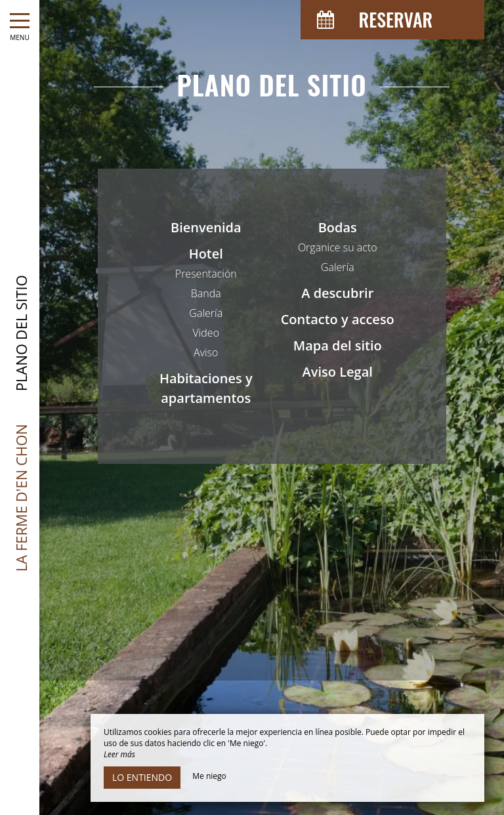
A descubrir (337, 293)
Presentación (206, 274)
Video (206, 333)
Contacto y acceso (338, 319)
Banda (206, 293)
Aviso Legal (338, 372)
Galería (206, 313)
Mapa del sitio (338, 345)
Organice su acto (338, 247)
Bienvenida (206, 227)
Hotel (206, 254)
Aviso (206, 352)
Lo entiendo (142, 777)
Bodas (338, 227)
